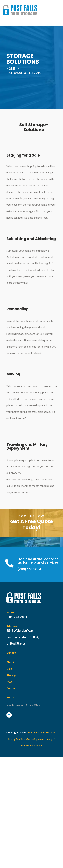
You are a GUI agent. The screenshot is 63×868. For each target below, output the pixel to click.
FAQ (9, 682)
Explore (11, 653)
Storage (11, 675)
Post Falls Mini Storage (41, 732)
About (10, 662)
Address (12, 626)
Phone (10, 612)
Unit (9, 669)
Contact (12, 688)
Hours (10, 697)
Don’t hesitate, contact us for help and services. (39, 561)
